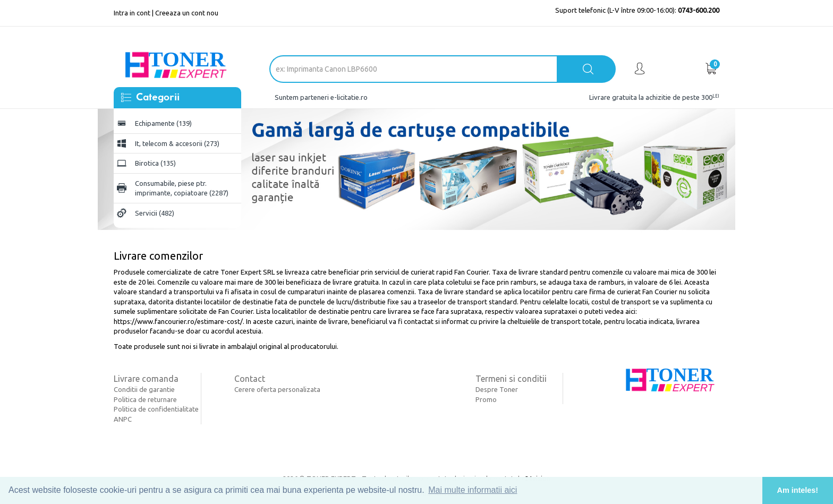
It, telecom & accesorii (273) (177, 143)
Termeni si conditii (511, 379)
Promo (486, 399)
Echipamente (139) (163, 123)
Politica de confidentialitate (156, 409)
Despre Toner (497, 389)
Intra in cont (132, 13)
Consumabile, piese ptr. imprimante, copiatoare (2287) (182, 188)
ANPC (123, 419)
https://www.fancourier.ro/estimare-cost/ (178, 321)
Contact (250, 379)
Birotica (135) (155, 163)
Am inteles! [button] (798, 490)
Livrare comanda (146, 379)
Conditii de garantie (144, 389)
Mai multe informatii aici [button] (473, 490)
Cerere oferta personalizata (277, 389)
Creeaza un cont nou (187, 13)
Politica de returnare (145, 399)
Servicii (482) (155, 213)
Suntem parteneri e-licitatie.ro (321, 97)
